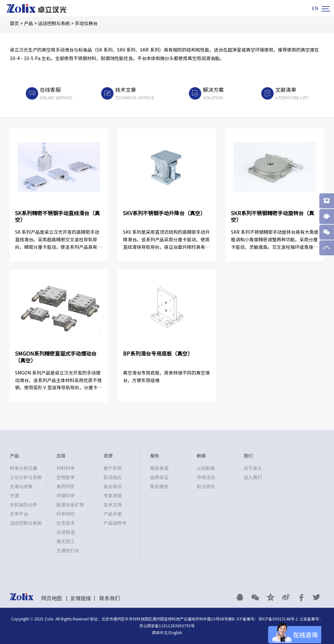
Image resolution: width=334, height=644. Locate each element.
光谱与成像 (21, 487)
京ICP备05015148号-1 (278, 619)
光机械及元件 (23, 505)
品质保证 (159, 477)
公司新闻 (206, 468)
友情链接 (81, 598)
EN (315, 8)
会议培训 (113, 487)
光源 (14, 496)
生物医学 (66, 477)
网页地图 (52, 598)
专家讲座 (113, 496)
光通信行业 (68, 551)
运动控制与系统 (54, 24)
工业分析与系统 (26, 477)
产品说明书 (115, 523)
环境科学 (66, 496)
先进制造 (66, 532)
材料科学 (66, 468)
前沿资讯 (206, 487)
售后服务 (159, 487)
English (176, 633)
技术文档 (113, 505)
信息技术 (66, 523)
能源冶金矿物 (70, 505)
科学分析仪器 (23, 468)
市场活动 (206, 477)
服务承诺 (159, 468)
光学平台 (19, 514)
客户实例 (113, 468)
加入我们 (253, 477)
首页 (14, 24)
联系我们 (110, 598)
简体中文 (160, 633)
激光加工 (66, 541)
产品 (28, 24)
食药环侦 (66, 487)
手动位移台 (86, 24)
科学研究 (66, 514)
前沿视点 (113, 477)
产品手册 (113, 514)
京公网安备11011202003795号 (167, 626)
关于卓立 (253, 468)
